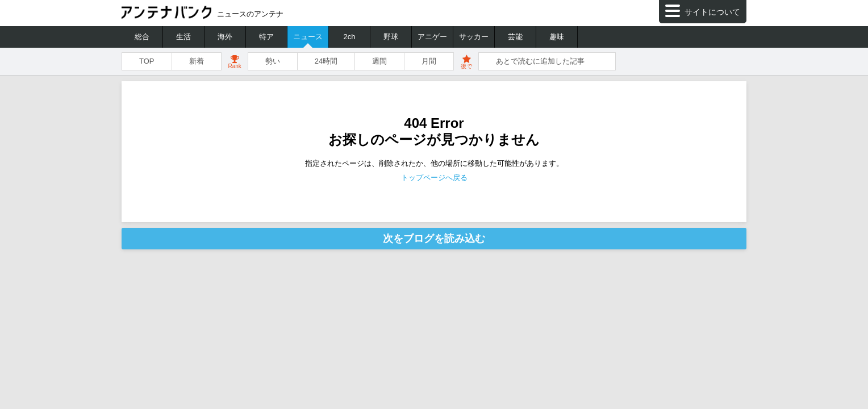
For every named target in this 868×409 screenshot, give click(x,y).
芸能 (515, 37)
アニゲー (432, 37)
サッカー (474, 37)
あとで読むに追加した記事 (540, 61)
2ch (350, 37)
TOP (147, 61)
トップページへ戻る (434, 178)
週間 (379, 61)
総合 (142, 37)
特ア (266, 37)
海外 (225, 37)
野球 (391, 37)
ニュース (308, 37)
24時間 (326, 61)
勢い (273, 61)
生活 (183, 37)
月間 (429, 61)
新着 (197, 61)
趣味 (557, 37)
